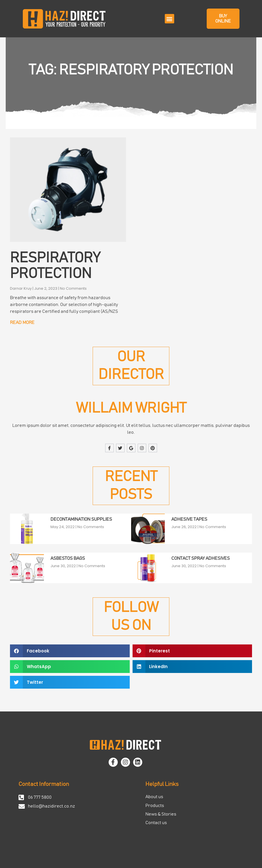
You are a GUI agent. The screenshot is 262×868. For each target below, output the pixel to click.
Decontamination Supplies (81, 519)
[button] (169, 19)
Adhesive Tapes (189, 519)
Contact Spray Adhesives (201, 558)
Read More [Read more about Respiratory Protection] (22, 323)
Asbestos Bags (68, 558)
